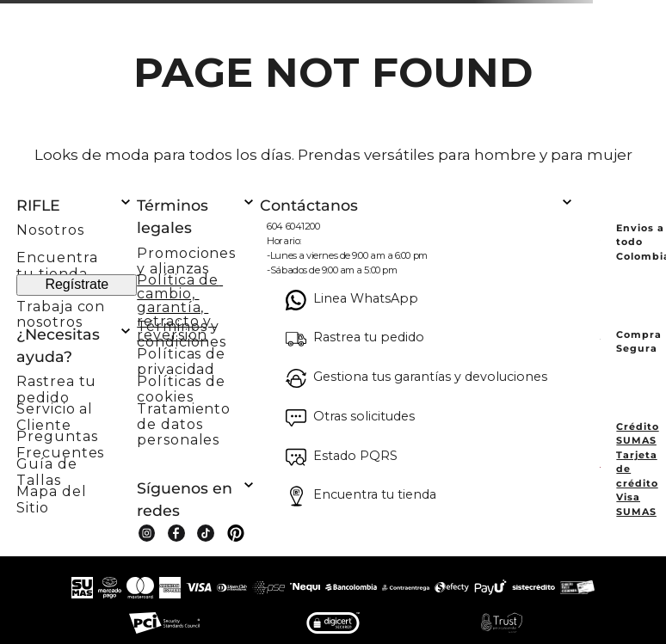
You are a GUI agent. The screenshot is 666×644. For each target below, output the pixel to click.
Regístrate (77, 284)
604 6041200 (293, 226)
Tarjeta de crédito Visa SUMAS (637, 483)
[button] (77, 384)
